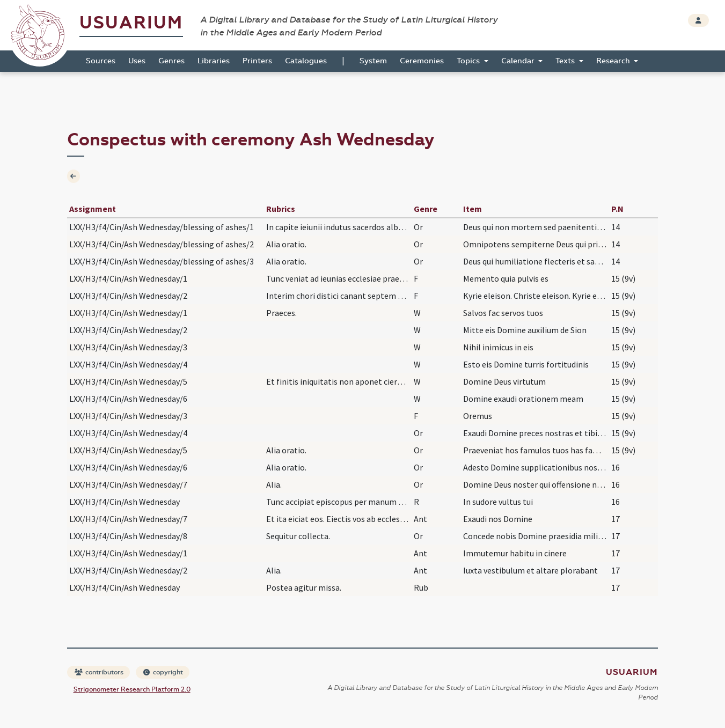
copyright (163, 672)
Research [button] (614, 61)
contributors (99, 672)
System (373, 61)
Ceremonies (422, 61)
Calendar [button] (519, 61)
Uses (137, 61)
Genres (171, 61)
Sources (101, 61)
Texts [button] (566, 61)
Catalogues (306, 61)
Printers (257, 61)
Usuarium (131, 23)
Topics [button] (469, 61)
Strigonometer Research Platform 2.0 (132, 689)
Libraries (214, 61)
